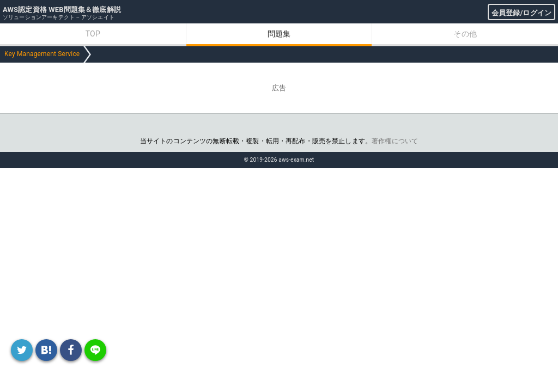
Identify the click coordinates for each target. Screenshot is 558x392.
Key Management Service (42, 54)
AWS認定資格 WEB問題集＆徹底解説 (62, 10)
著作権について (395, 141)
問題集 (279, 34)
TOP (93, 34)
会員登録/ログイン (521, 13)
